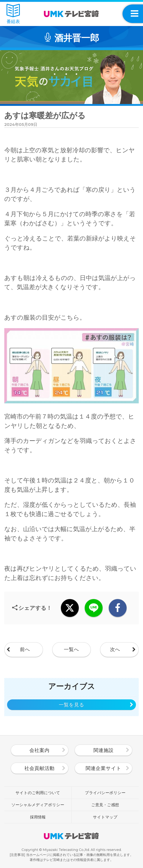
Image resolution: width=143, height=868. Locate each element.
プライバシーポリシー (105, 793)
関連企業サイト (104, 768)
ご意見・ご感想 (105, 805)
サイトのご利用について (38, 793)
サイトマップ (105, 817)
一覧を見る (72, 705)
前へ (25, 649)
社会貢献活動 (39, 768)
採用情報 (38, 817)
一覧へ (71, 649)
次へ (115, 649)
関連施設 (104, 750)
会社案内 (39, 750)
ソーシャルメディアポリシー (38, 805)
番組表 (13, 14)
